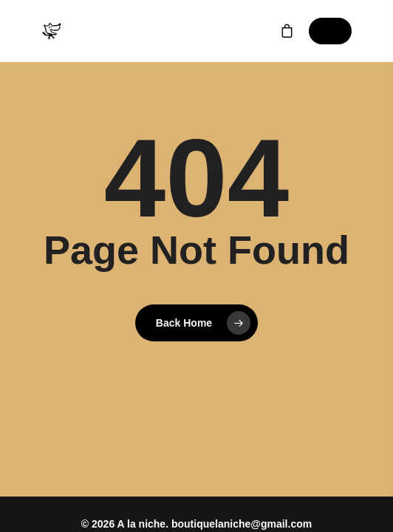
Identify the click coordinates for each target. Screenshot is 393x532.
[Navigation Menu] (330, 31)
